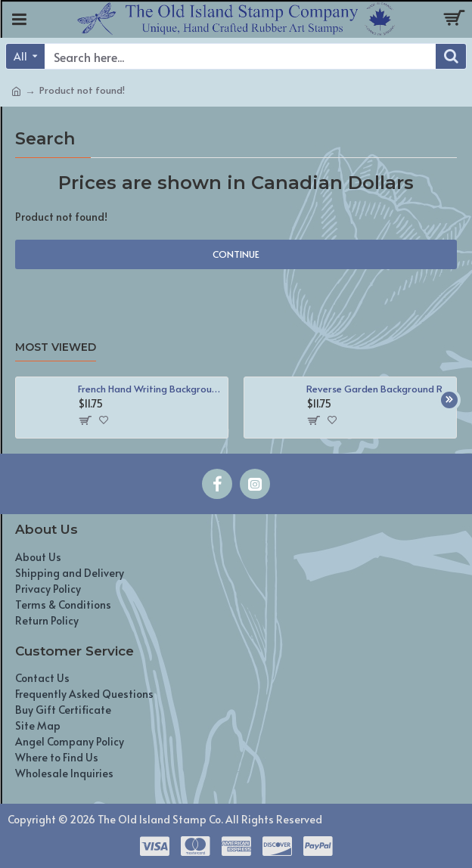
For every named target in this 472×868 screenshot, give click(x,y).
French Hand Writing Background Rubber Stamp (151, 389)
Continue (236, 254)
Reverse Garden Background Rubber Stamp (379, 389)
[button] (449, 400)
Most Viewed (56, 347)
